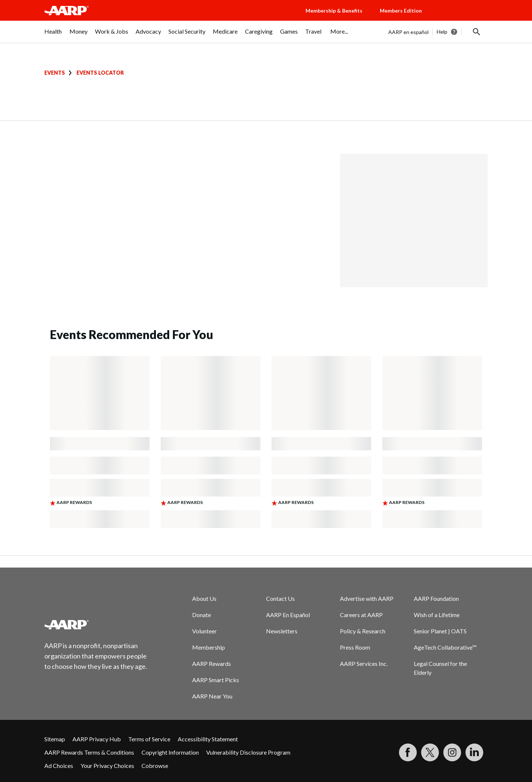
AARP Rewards (212, 663)
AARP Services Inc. (364, 663)
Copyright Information (170, 752)
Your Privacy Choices (107, 766)
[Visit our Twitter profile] (430, 752)
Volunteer (204, 631)
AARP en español (408, 32)
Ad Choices (59, 766)
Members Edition (401, 11)
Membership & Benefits (334, 11)
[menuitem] (53, 35)
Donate (202, 615)
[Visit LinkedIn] (474, 752)
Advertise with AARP (367, 598)
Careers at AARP (361, 615)
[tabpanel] (438, 32)
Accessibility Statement (208, 739)
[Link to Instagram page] (452, 752)
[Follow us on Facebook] (408, 752)
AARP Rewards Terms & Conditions (89, 752)
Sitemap (55, 739)
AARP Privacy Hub (97, 739)
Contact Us (280, 598)
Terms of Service (149, 739)
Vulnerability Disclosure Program (248, 752)
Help (442, 32)
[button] (462, 18)
